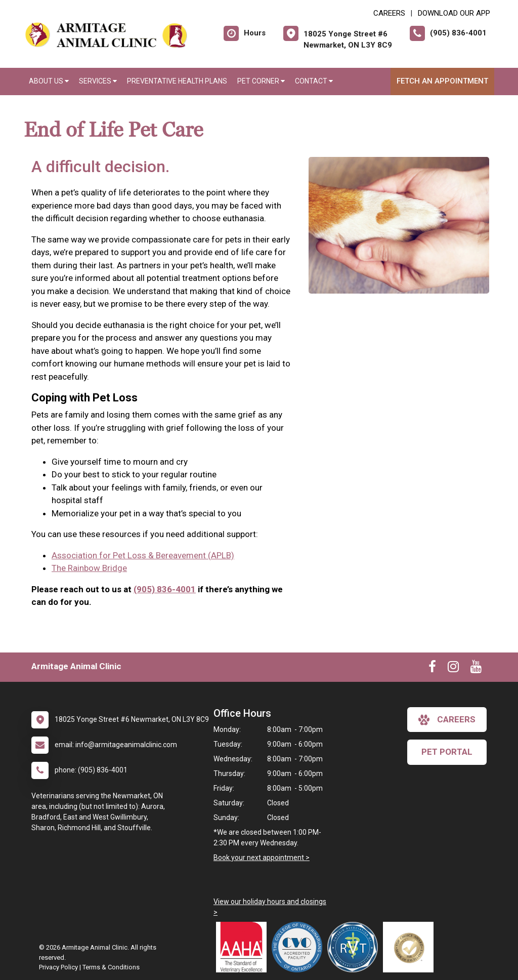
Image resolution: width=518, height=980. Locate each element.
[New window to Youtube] (476, 669)
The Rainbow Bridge (89, 568)
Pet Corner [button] (261, 81)
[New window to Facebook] (432, 669)
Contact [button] (314, 81)
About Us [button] (49, 81)
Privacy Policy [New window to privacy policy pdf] (58, 967)
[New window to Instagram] (453, 669)
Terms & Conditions (111, 967)
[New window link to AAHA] (244, 947)
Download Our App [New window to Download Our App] (454, 13)
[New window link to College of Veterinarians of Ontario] (299, 947)
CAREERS (389, 13)
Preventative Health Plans (177, 81)
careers (447, 720)
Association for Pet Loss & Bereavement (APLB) (143, 555)
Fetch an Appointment (442, 81)
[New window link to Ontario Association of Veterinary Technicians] (355, 947)
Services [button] (98, 81)
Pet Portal (447, 752)
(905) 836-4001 (165, 589)
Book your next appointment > (262, 858)
